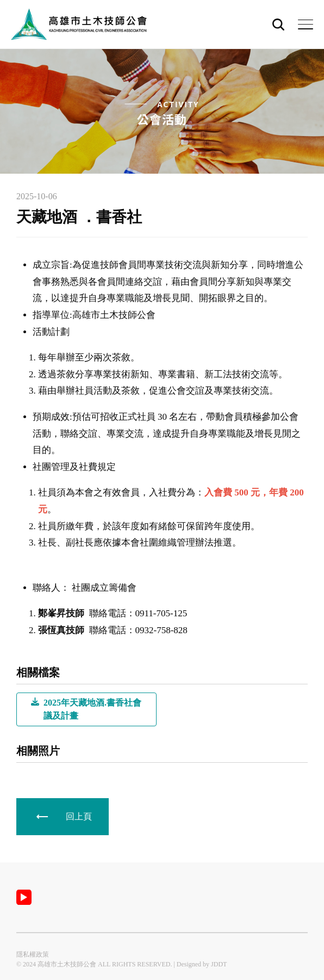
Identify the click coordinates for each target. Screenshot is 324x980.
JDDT (219, 964)
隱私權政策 (33, 954)
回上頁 (79, 816)
